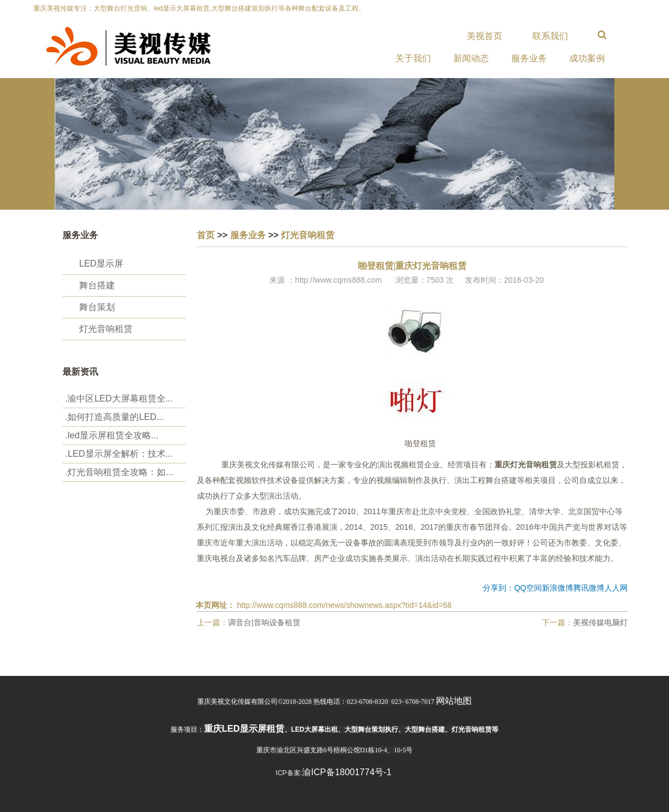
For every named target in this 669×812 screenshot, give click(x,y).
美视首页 (484, 36)
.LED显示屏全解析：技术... (119, 454)
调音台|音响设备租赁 (264, 622)
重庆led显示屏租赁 (244, 729)
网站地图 (454, 701)
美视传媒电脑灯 (600, 622)
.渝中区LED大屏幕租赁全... (119, 398)
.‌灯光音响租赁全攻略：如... (119, 472)
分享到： (498, 588)
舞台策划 (97, 307)
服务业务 (248, 235)
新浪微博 (557, 588)
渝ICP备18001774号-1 (347, 772)
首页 (206, 235)
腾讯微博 (589, 588)
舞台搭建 (97, 285)
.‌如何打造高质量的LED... (115, 417)
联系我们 (550, 36)
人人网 (616, 588)
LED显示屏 (101, 264)
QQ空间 (528, 588)
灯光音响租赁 (106, 329)
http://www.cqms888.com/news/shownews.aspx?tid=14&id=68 (344, 605)
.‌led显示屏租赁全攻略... (112, 435)
